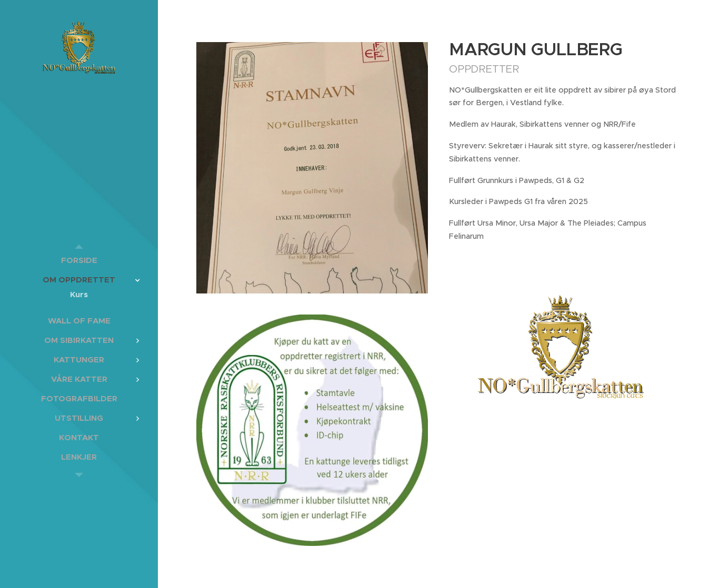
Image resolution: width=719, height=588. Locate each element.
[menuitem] (79, 260)
